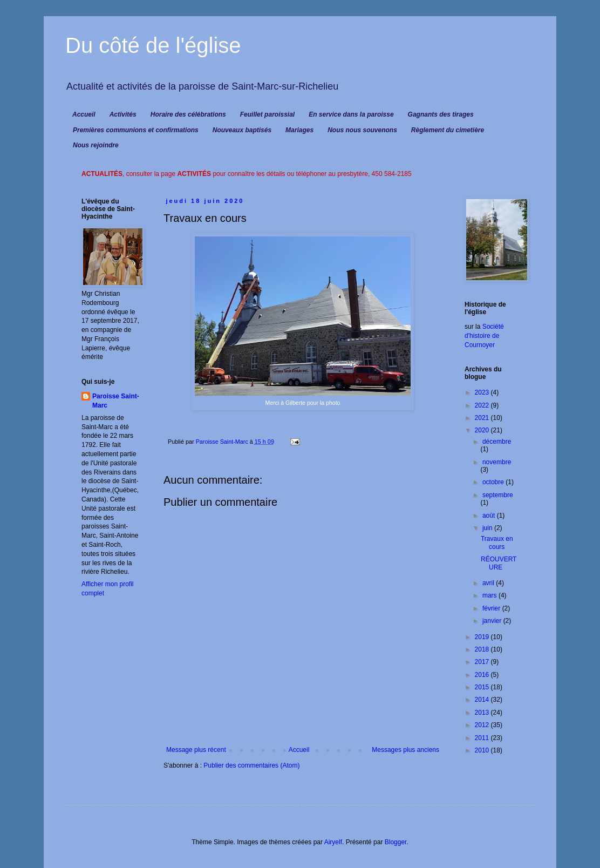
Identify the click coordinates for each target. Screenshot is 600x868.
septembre (498, 495)
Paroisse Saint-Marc (116, 401)
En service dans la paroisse (351, 114)
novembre (497, 462)
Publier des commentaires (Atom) (251, 765)
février (492, 608)
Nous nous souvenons (362, 130)
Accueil (84, 114)
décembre (497, 442)
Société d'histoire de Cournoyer (484, 336)
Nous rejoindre (96, 145)
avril (489, 583)
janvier (493, 621)
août (490, 516)
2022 (483, 405)
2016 (483, 675)
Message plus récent (196, 750)
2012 (483, 725)
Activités (123, 114)
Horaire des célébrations (188, 114)
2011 (483, 738)
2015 (483, 687)
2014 (483, 700)
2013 (483, 713)
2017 (483, 662)
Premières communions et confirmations (136, 130)
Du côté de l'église (153, 45)
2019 (483, 637)
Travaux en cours (497, 542)
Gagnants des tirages (441, 114)
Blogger (396, 842)
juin (488, 528)
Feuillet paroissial (267, 114)
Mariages (299, 130)
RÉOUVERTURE (499, 563)
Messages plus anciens (405, 750)
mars (490, 595)
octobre (494, 482)
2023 (483, 392)
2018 (483, 649)
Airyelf (333, 842)
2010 (483, 750)
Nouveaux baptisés (242, 130)
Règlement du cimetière (448, 130)
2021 (483, 418)
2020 (483, 430)
